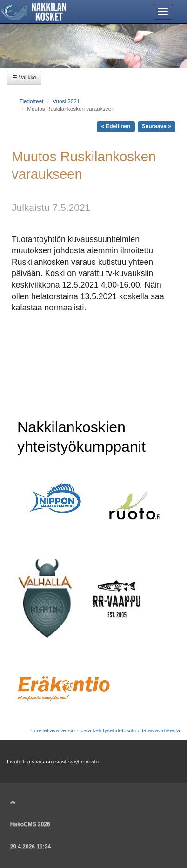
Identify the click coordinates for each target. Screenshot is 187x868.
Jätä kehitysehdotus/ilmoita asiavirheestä (130, 730)
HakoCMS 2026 (30, 824)
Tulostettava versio (52, 730)
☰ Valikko (24, 78)
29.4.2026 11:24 (30, 847)
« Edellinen (116, 126)
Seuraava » (157, 126)
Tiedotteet (32, 101)
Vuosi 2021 (66, 101)
